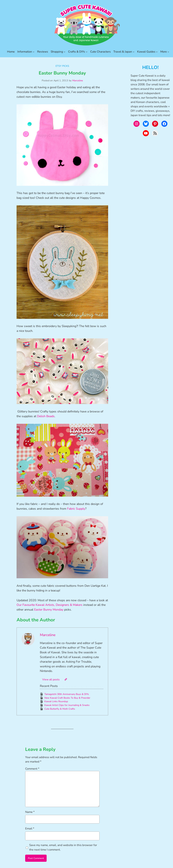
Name (30, 812)
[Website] (66, 679)
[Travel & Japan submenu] (134, 52)
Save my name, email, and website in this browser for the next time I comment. (63, 847)
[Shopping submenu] (65, 52)
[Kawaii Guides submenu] (157, 52)
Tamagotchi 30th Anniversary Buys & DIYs (67, 694)
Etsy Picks (62, 66)
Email (30, 829)
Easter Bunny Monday (49, 610)
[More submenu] (168, 52)
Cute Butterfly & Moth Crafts (60, 709)
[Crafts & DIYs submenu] (87, 52)
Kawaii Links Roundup (56, 701)
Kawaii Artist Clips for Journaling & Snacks (67, 705)
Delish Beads (46, 416)
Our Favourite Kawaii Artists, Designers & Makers (50, 605)
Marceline (78, 80)
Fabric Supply (76, 509)
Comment (32, 769)
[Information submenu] (34, 52)
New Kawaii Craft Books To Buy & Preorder (67, 698)
